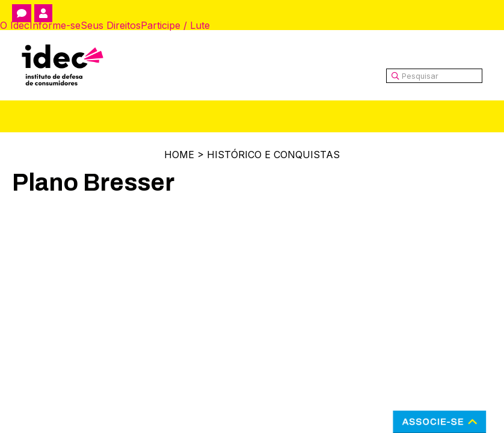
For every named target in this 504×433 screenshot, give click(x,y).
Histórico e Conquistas (273, 155)
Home (179, 155)
